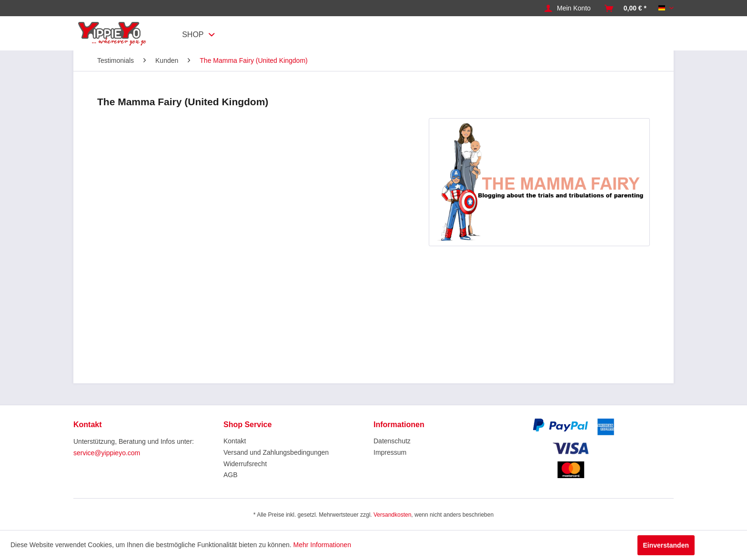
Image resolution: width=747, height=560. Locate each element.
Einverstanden (666, 545)
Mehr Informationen (322, 545)
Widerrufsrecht (245, 464)
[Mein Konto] (568, 9)
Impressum (390, 452)
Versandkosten (392, 515)
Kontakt (235, 441)
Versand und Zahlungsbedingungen (276, 452)
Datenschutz (392, 441)
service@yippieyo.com (107, 453)
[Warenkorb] (626, 9)
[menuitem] (568, 9)
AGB (231, 475)
